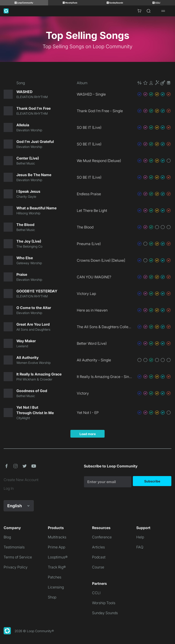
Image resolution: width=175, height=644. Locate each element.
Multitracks (57, 537)
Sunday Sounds (105, 613)
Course (98, 567)
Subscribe (152, 481)
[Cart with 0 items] (139, 11)
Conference (102, 537)
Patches (55, 577)
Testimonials (14, 547)
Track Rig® (57, 567)
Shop (52, 597)
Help (140, 537)
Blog (7, 537)
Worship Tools (104, 603)
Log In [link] (9, 488)
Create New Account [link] (21, 480)
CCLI (96, 593)
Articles (98, 547)
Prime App (57, 547)
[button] (154, 83)
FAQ (140, 547)
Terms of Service (18, 557)
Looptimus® (58, 557)
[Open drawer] (163, 11)
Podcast (99, 557)
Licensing (56, 587)
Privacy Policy (16, 567)
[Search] (149, 11)
